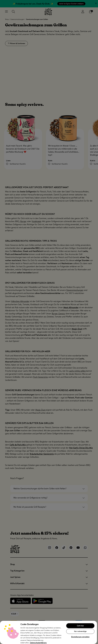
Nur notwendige (80, 631)
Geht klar (80, 626)
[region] (48, 632)
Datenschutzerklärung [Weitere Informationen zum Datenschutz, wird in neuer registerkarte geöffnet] (38, 643)
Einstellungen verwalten (80, 637)
